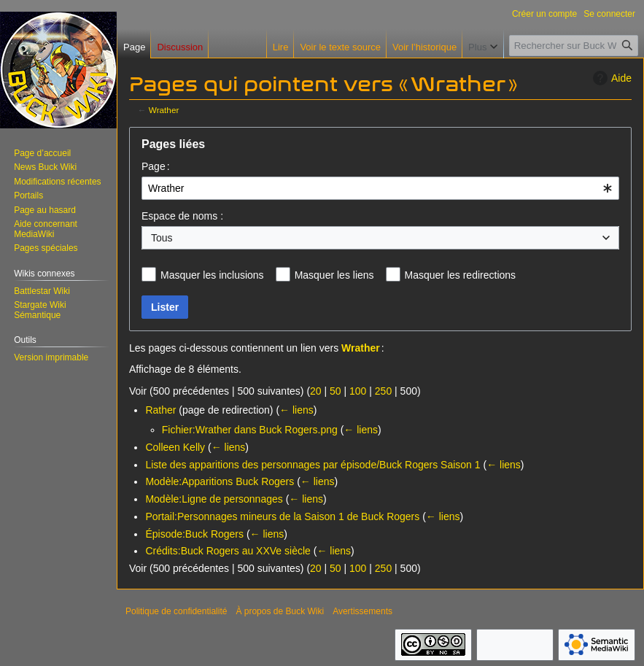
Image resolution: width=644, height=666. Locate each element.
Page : (156, 166)
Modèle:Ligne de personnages (214, 499)
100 (358, 391)
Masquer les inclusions (212, 275)
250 (383, 391)
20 (316, 391)
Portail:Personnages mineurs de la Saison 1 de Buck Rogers (282, 516)
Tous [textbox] (162, 238)
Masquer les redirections (461, 275)
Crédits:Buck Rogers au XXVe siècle (228, 551)
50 (335, 391)
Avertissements (362, 611)
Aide (610, 78)
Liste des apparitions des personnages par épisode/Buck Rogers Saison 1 (313, 465)
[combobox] (380, 188)
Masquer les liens (334, 275)
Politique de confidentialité (176, 611)
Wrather (164, 110)
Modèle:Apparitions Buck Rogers (220, 481)
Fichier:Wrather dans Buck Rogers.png (250, 430)
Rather (160, 410)
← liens (296, 410)
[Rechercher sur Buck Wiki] (574, 46)
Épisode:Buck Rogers (194, 534)
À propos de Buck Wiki (280, 611)
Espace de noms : (182, 216)
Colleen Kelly (175, 447)
